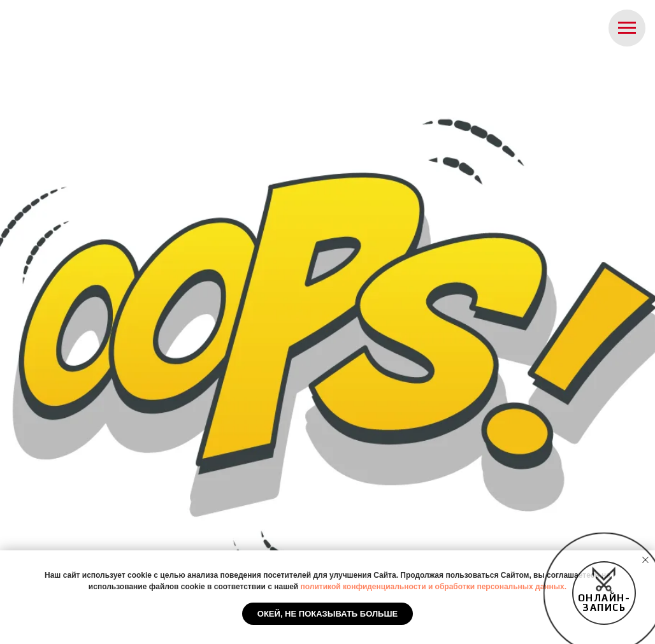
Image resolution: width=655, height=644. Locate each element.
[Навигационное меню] (627, 28)
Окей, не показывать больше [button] (327, 614)
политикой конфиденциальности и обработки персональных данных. (434, 587)
